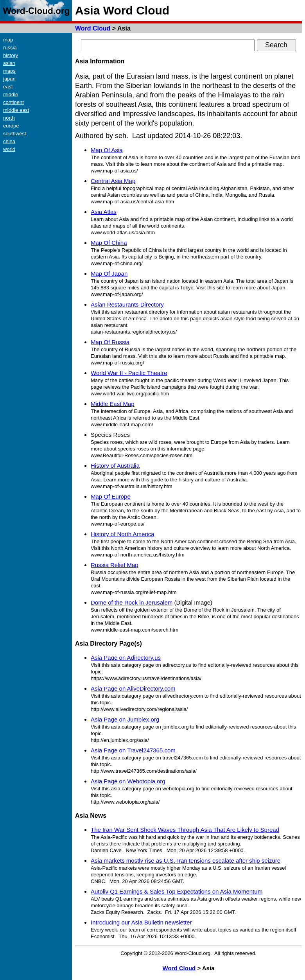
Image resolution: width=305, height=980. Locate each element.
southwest (15, 134)
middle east (16, 110)
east (8, 87)
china (9, 141)
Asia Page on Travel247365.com (133, 750)
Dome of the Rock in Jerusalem (132, 602)
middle (11, 94)
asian (9, 63)
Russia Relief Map (115, 565)
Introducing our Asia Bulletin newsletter (141, 922)
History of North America (123, 534)
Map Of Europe (111, 496)
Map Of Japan (109, 274)
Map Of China (109, 243)
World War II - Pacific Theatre (129, 373)
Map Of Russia (110, 342)
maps (9, 71)
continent (13, 102)
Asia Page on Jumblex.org (125, 719)
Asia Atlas (104, 212)
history (11, 55)
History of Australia (115, 466)
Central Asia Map (113, 181)
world (9, 149)
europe (11, 126)
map (8, 40)
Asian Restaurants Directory (127, 304)
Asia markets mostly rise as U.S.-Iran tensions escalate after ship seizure (186, 861)
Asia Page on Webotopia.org (128, 781)
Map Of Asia (107, 150)
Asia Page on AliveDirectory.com (133, 688)
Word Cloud (93, 28)
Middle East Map (113, 404)
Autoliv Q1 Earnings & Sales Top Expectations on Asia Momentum (177, 891)
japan (9, 79)
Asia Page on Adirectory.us (126, 658)
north (9, 118)
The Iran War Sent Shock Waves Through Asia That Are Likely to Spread (185, 830)
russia (10, 48)
